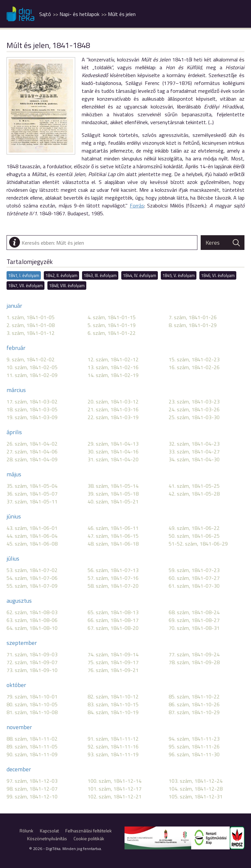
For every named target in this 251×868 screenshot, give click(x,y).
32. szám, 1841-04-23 (194, 444)
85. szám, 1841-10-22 (194, 696)
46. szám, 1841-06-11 (113, 528)
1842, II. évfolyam (61, 275)
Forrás (137, 205)
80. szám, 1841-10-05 (32, 704)
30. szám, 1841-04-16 (113, 451)
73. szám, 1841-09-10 (32, 670)
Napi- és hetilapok (79, 14)
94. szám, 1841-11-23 (194, 739)
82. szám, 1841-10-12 (113, 696)
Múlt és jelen (122, 14)
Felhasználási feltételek (89, 831)
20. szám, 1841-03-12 (113, 401)
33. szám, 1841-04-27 (194, 451)
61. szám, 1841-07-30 (194, 586)
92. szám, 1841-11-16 (113, 746)
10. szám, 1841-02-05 (32, 367)
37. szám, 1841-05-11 (32, 501)
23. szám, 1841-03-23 (194, 401)
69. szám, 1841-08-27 (194, 620)
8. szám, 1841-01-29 (193, 325)
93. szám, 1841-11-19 (113, 754)
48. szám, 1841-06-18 (113, 544)
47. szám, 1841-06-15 (113, 536)
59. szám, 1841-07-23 (194, 570)
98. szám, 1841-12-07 (32, 789)
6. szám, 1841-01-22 (112, 333)
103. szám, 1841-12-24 (196, 781)
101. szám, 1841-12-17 (115, 789)
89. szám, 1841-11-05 (32, 746)
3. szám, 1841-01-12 (31, 333)
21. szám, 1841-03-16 (113, 409)
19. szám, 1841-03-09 (32, 417)
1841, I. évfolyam (24, 275)
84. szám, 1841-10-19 (113, 712)
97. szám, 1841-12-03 (32, 781)
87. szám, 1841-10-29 (194, 712)
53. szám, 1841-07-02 (32, 570)
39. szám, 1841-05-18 (113, 494)
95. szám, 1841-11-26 (194, 746)
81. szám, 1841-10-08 (32, 712)
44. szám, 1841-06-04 (32, 536)
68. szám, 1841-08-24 (194, 612)
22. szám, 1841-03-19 (113, 417)
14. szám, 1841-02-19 (113, 375)
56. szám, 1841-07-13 (113, 570)
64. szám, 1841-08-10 (32, 628)
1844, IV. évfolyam (140, 275)
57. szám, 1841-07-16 (113, 578)
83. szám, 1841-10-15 (113, 704)
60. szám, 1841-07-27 (194, 578)
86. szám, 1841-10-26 (194, 704)
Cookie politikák (89, 838)
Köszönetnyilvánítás (47, 838)
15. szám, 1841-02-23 (194, 359)
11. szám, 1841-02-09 (32, 375)
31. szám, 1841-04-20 (113, 459)
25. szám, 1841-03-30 (194, 417)
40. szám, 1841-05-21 (113, 501)
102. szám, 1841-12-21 (115, 796)
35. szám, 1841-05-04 (32, 486)
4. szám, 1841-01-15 (112, 317)
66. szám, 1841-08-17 (113, 620)
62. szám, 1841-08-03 (32, 612)
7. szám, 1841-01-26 (193, 317)
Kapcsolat (49, 831)
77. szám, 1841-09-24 (194, 654)
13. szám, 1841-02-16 (113, 367)
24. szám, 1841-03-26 (194, 409)
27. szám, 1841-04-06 (32, 451)
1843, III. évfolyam (100, 275)
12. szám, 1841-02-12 (113, 359)
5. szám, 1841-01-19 (112, 325)
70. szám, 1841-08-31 (194, 628)
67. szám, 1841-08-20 (113, 628)
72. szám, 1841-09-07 (32, 662)
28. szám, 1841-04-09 (32, 459)
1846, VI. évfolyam (218, 275)
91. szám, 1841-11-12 (113, 739)
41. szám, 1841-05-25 (194, 486)
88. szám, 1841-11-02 (32, 739)
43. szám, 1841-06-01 (32, 528)
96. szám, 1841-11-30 (194, 754)
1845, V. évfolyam (179, 275)
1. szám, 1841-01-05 (31, 317)
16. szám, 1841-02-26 (194, 367)
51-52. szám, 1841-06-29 (198, 544)
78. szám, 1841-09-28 (194, 662)
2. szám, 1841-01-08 (31, 325)
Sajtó (45, 14)
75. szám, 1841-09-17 (113, 662)
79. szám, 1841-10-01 (32, 696)
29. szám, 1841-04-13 (113, 444)
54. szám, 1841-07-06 (32, 578)
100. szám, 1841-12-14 (115, 781)
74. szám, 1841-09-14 (113, 654)
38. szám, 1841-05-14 (113, 486)
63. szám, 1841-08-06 (32, 620)
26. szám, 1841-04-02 (32, 444)
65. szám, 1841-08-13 (113, 612)
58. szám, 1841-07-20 (113, 586)
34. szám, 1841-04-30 (194, 459)
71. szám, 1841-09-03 (32, 654)
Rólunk (26, 831)
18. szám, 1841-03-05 (32, 409)
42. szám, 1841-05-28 (194, 494)
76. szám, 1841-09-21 (113, 670)
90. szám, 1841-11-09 (32, 754)
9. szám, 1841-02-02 (31, 359)
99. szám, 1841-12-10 (32, 796)
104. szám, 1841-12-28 (196, 789)
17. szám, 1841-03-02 (32, 401)
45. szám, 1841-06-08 (32, 544)
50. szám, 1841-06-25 (194, 536)
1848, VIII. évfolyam (67, 286)
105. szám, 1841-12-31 (196, 796)
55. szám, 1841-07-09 (32, 586)
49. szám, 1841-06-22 (194, 528)
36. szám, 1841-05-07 (32, 494)
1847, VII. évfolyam (25, 286)
